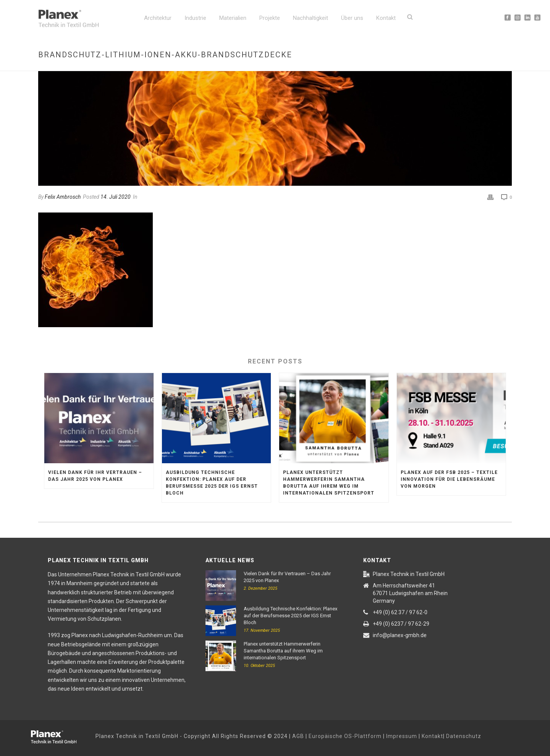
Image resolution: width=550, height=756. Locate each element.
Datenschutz (464, 736)
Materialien (233, 18)
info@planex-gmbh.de (400, 635)
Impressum (402, 736)
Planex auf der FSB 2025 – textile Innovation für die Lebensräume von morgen (449, 479)
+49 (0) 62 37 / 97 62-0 (400, 612)
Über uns (352, 18)
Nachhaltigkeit (311, 18)
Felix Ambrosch (63, 197)
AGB (298, 736)
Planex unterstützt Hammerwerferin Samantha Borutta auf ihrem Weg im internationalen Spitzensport (329, 483)
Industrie (195, 18)
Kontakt (386, 18)
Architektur (158, 18)
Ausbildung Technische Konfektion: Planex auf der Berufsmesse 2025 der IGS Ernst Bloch (212, 483)
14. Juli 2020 (116, 197)
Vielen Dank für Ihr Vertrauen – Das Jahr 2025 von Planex (95, 476)
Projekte (270, 18)
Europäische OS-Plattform (345, 736)
